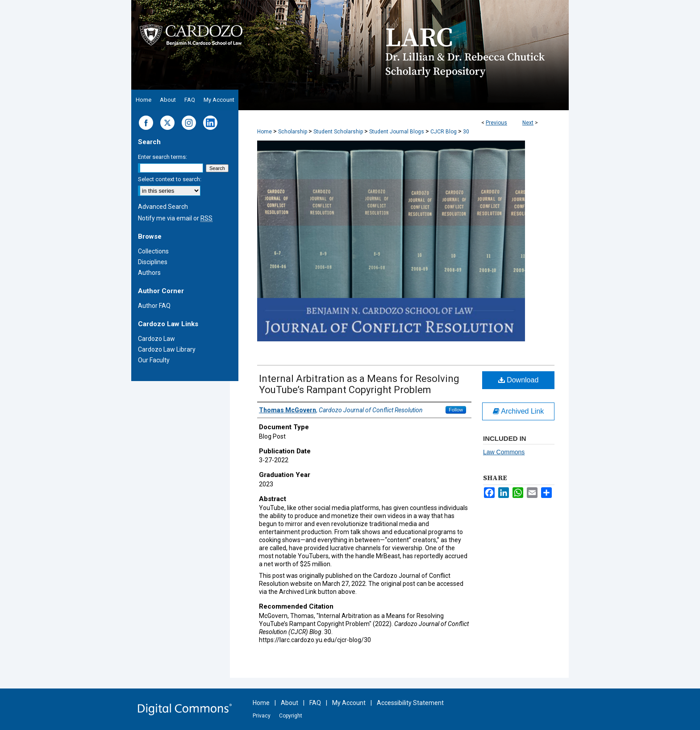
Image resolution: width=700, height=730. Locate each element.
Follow (456, 410)
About (290, 703)
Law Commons (504, 452)
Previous (496, 123)
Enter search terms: (162, 157)
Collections (153, 251)
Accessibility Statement (410, 703)
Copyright (291, 716)
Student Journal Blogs (397, 132)
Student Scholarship (338, 132)
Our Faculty (154, 360)
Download (519, 380)
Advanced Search (163, 207)
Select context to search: (170, 179)
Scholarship (293, 132)
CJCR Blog (444, 132)
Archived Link (519, 411)
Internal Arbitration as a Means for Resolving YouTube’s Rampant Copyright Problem (359, 384)
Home (265, 132)
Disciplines (153, 262)
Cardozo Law (156, 339)
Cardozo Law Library (167, 349)
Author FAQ (154, 306)
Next (528, 123)
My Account (349, 703)
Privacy (262, 716)
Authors (149, 273)
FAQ (315, 703)
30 (466, 132)
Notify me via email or (175, 218)
